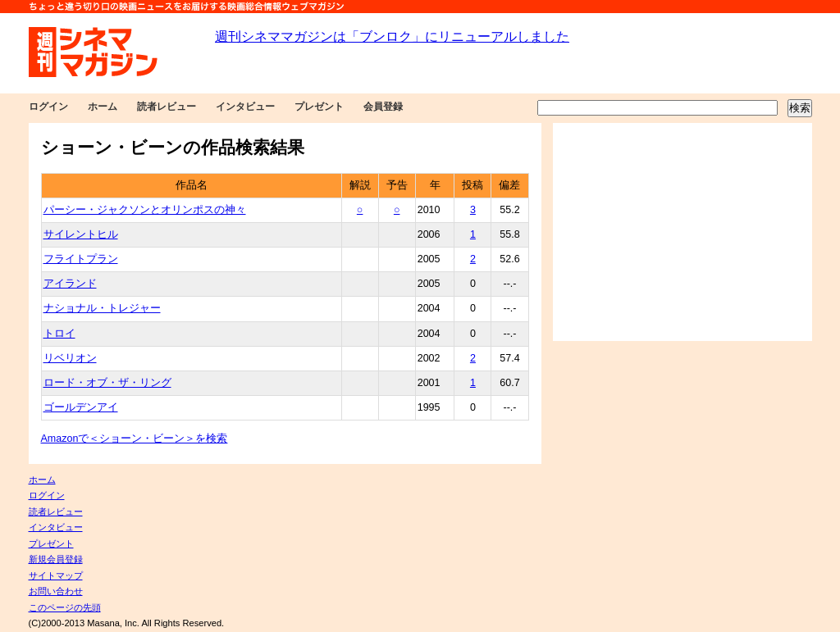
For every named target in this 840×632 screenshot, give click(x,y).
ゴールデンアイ (81, 407)
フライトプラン (81, 259)
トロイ (59, 334)
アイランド (70, 284)
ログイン (48, 107)
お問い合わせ (56, 591)
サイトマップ (56, 575)
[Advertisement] (682, 232)
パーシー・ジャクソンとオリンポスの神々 (145, 210)
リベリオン (70, 358)
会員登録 (383, 107)
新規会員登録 (56, 559)
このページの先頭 (65, 607)
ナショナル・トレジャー (102, 308)
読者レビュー (167, 107)
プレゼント (319, 107)
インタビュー (245, 107)
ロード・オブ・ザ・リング (107, 383)
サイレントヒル (81, 234)
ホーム (103, 107)
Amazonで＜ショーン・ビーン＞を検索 (135, 439)
